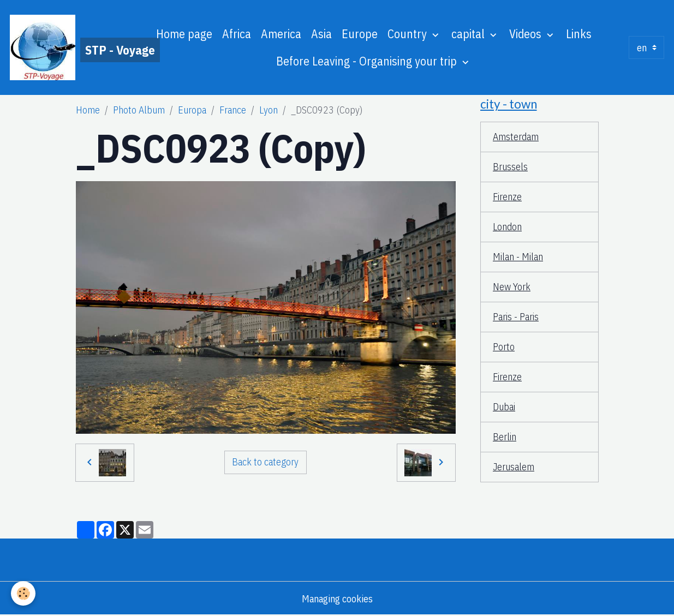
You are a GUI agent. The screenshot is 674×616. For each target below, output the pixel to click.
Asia (321, 34)
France (233, 110)
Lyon (269, 110)
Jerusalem (514, 467)
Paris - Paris (516, 317)
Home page (184, 34)
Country (408, 34)
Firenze (507, 197)
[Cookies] (23, 593)
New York (512, 287)
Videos (527, 34)
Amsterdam (516, 137)
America (281, 34)
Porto (504, 347)
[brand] (67, 47)
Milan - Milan (518, 257)
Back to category (265, 462)
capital (469, 34)
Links (579, 34)
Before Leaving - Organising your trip (368, 61)
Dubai (504, 407)
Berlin (505, 437)
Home (88, 110)
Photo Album (139, 110)
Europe (360, 34)
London (507, 227)
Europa (192, 110)
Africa (237, 34)
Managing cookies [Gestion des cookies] (337, 599)
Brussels (510, 167)
